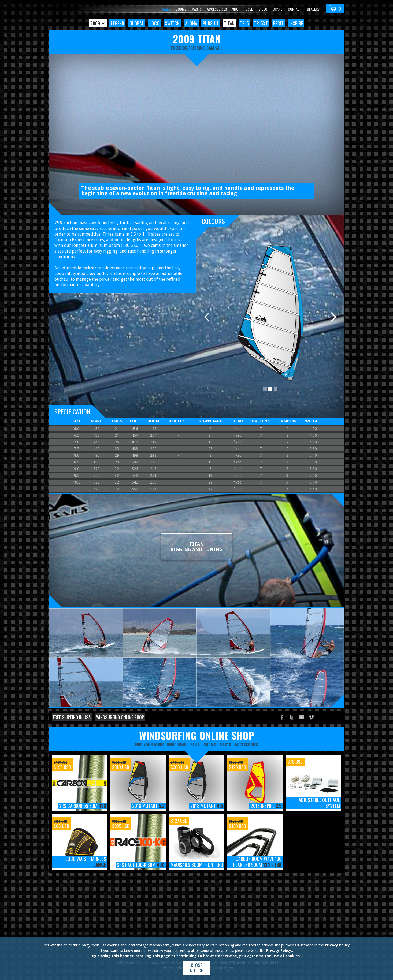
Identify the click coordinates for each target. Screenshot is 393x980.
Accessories (217, 9)
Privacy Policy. (338, 945)
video (263, 9)
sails (195, 744)
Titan (229, 23)
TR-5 (244, 23)
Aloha (191, 23)
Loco (154, 23)
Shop (236, 9)
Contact (295, 9)
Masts (197, 9)
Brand (278, 9)
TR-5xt (261, 23)
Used (249, 9)
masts (225, 744)
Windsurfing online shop (120, 717)
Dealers (313, 9)
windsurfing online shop (197, 735)
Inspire (296, 23)
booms (210, 744)
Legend (117, 23)
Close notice (196, 968)
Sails (166, 9)
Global (137, 23)
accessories (246, 744)
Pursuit (211, 23)
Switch (172, 23)
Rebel (279, 23)
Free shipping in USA (72, 717)
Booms (181, 9)
